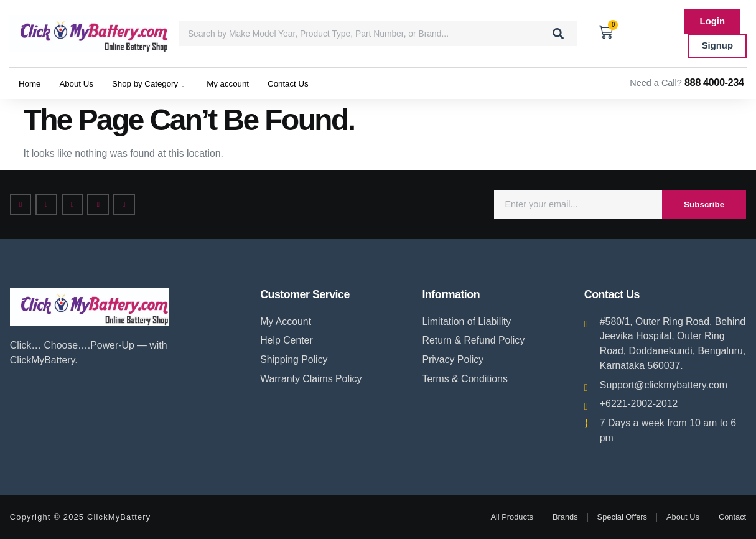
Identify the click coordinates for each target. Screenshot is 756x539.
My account (247, 83)
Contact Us (312, 83)
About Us (82, 83)
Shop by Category (160, 83)
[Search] (558, 34)
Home (31, 83)
